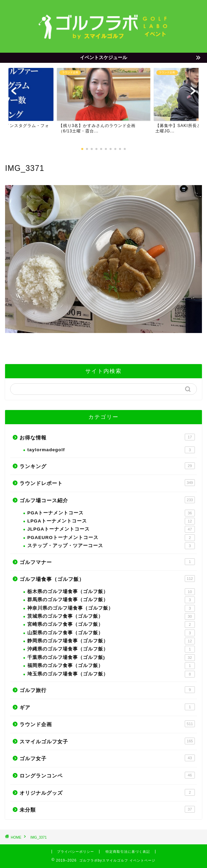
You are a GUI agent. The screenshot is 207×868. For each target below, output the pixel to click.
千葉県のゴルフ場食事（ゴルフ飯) (111, 658)
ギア (107, 707)
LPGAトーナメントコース (111, 521)
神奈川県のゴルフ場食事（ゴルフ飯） (111, 608)
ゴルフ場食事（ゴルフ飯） (107, 579)
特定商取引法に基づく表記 (128, 852)
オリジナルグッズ (107, 792)
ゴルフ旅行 (107, 690)
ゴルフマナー (107, 562)
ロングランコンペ (107, 775)
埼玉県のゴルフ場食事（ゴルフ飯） (111, 674)
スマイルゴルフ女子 (107, 741)
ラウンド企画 (107, 724)
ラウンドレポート (107, 483)
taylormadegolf (111, 450)
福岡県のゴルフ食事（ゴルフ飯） (111, 666)
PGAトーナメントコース (111, 513)
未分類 (107, 809)
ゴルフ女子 (107, 758)
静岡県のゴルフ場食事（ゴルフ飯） (111, 641)
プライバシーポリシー (76, 852)
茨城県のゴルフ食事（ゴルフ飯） (111, 616)
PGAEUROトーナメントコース (111, 538)
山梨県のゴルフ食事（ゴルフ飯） (111, 633)
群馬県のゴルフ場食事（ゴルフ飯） (111, 600)
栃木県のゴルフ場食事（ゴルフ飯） (111, 592)
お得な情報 (107, 437)
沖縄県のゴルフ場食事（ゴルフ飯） (111, 649)
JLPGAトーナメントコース (111, 529)
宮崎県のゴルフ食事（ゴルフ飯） (111, 624)
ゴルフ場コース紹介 (107, 500)
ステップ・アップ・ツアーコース (111, 546)
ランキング (107, 466)
